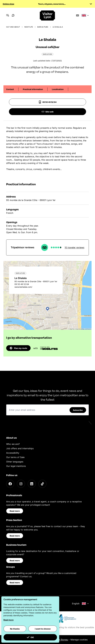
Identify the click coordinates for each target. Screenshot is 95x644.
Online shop (8, 4)
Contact (10, 89)
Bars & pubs (43, 27)
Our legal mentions (16, 466)
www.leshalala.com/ (23, 287)
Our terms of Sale (15, 457)
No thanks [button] (15, 629)
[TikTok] (42, 484)
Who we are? (13, 444)
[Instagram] (21, 484)
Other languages (15, 462)
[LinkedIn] (32, 484)
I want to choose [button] (43, 629)
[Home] (47, 15)
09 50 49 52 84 (47, 102)
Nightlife (29, 27)
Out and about (13, 27)
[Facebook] (10, 484)
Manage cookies (79, 640)
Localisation (58, 89)
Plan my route (18, 348)
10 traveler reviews (74, 247)
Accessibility (13, 453)
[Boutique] (78, 15)
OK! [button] (30, 637)
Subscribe (78, 410)
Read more (15, 511)
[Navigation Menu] (8, 15)
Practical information (33, 89)
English (80, 604)
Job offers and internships (20, 448)
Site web (48, 112)
